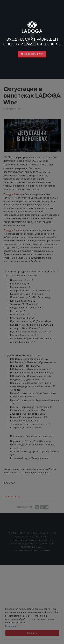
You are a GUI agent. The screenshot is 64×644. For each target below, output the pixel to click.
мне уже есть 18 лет (32, 54)
